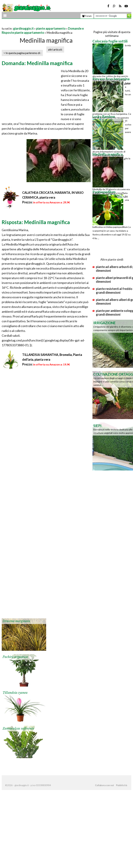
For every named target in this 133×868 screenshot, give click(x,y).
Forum (87, 16)
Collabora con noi (104, 785)
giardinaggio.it (23, 28)
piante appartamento (51, 28)
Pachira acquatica (15, 657)
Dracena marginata (16, 621)
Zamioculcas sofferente (18, 729)
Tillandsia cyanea (15, 693)
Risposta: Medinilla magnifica (36, 222)
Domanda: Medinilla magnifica (37, 63)
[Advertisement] (42, 24)
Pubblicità (122, 785)
